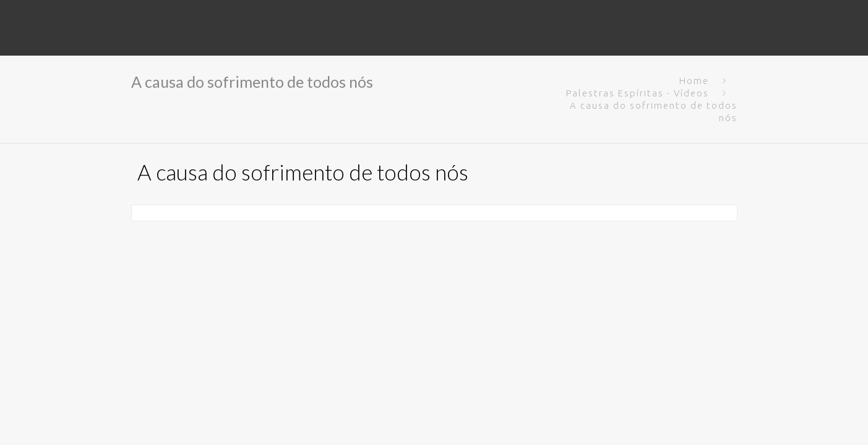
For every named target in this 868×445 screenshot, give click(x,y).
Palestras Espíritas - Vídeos (638, 93)
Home (694, 81)
